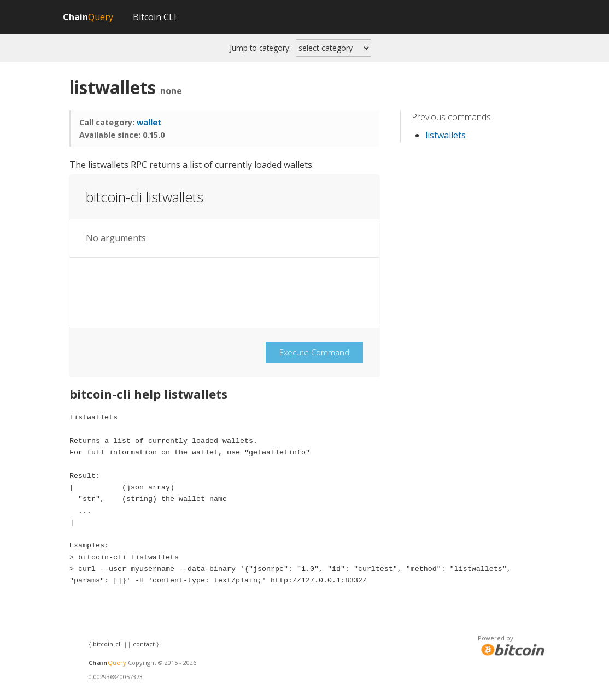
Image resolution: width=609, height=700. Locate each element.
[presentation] (169, 293)
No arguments (116, 238)
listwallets (446, 135)
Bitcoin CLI (155, 17)
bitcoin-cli (107, 644)
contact (144, 644)
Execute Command (314, 352)
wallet (149, 122)
